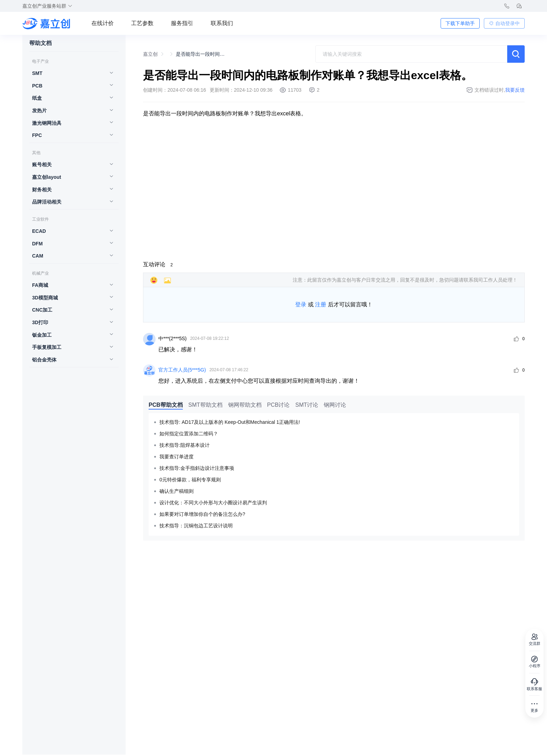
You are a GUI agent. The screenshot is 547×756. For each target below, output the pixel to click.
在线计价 (103, 23)
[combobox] (411, 54)
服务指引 (182, 23)
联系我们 (222, 23)
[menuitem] (70, 74)
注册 (321, 304)
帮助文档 (40, 43)
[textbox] (411, 54)
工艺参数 (142, 23)
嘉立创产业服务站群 (47, 6)
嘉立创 (150, 54)
